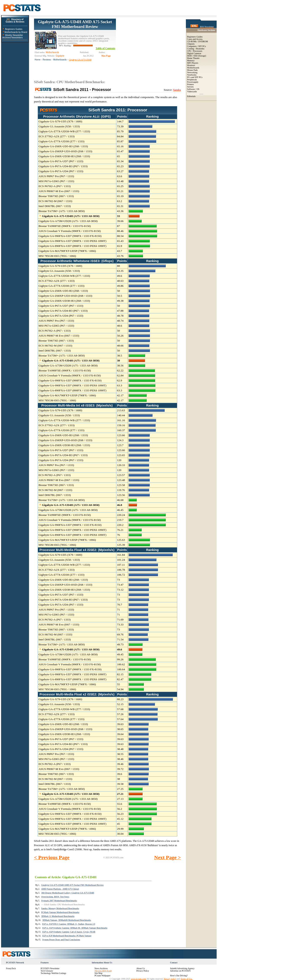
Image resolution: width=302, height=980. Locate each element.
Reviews (47, 60)
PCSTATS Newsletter (50, 968)
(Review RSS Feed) (103, 971)
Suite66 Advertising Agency (182, 968)
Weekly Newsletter (14, 35)
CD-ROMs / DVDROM (198, 41)
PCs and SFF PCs (195, 77)
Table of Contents (106, 48)
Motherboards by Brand (16, 32)
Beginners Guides (14, 29)
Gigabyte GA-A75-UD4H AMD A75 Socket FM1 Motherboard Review (75, 24)
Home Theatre (193, 58)
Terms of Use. (187, 979)
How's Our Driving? (179, 976)
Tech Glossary (47, 971)
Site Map (98, 973)
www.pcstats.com (138, 979)
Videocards (192, 92)
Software (191, 89)
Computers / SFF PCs (197, 46)
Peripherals (192, 80)
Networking (192, 72)
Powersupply (193, 82)
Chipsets (191, 44)
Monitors (191, 65)
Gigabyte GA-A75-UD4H (80, 60)
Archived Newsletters (13, 38)
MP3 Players (193, 63)
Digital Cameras (194, 53)
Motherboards (60, 60)
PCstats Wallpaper (102, 976)
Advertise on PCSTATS (180, 971)
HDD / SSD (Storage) (197, 56)
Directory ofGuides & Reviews (15, 21)
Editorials (191, 96)
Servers (190, 87)
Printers (191, 84)
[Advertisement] (148, 46)
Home (38, 60)
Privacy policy (170, 979)
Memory (191, 61)
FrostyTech (11, 968)
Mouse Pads (192, 70)
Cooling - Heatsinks (196, 49)
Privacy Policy (143, 971)
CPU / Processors (195, 51)
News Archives (101, 968)
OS (198, 89)
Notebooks (192, 75)
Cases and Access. (195, 39)
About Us (140, 968)
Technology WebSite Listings (54, 973)
